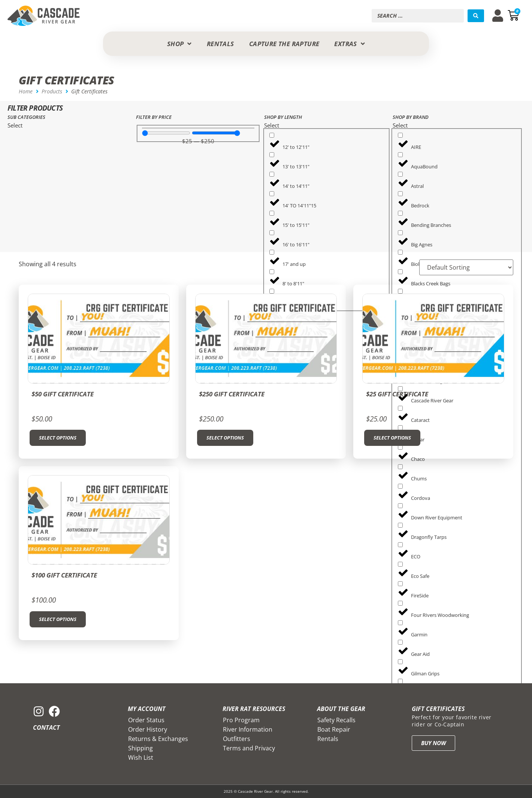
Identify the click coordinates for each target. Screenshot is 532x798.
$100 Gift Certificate (64, 575)
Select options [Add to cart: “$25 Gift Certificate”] (392, 438)
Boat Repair (334, 729)
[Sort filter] (466, 267)
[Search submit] (476, 16)
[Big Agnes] (400, 233)
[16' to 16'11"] (272, 233)
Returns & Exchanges (158, 739)
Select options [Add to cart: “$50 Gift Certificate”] (58, 438)
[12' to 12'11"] (272, 135)
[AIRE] (400, 135)
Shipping (140, 748)
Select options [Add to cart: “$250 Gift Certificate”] (225, 438)
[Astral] (400, 174)
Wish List (141, 757)
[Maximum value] (216, 133)
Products (52, 91)
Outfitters (237, 739)
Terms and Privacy (249, 748)
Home (26, 91)
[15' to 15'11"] (272, 213)
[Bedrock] (400, 194)
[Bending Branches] (400, 213)
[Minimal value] (166, 133)
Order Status (146, 720)
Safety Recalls (336, 720)
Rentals (328, 739)
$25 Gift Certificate (397, 394)
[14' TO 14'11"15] (272, 194)
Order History (148, 729)
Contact (46, 727)
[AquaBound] (400, 155)
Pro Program (241, 720)
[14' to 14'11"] (272, 174)
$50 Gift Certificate (63, 394)
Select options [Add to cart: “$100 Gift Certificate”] (58, 619)
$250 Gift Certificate (232, 394)
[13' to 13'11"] (272, 155)
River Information (248, 729)
